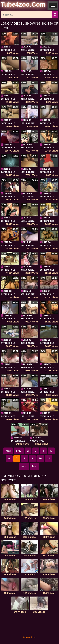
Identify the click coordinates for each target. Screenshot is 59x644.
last (34, 466)
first (8, 451)
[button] (53, 5)
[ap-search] (29, 15)
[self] (18, 5)
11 (49, 459)
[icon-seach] (55, 15)
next (24, 466)
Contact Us (29, 637)
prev (19, 451)
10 (40, 459)
